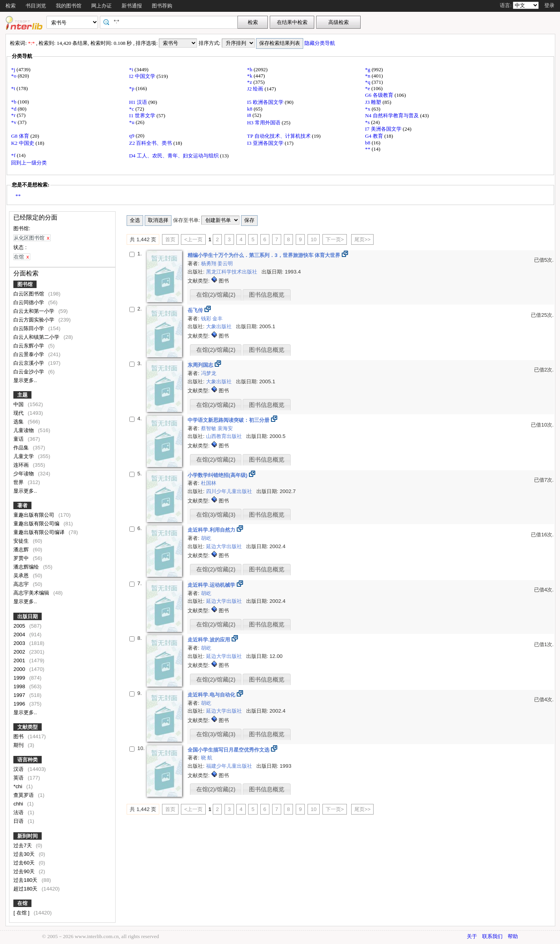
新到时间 (28, 836)
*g (368, 69)
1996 (20, 704)
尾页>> (363, 239)
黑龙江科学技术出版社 (232, 272)
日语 (19, 821)
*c (132, 109)
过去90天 (25, 871)
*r (14, 115)
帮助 (513, 936)
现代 (19, 413)
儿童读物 (24, 430)
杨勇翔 (209, 263)
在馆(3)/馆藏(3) (216, 515)
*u (132, 122)
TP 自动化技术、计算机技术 (279, 136)
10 (314, 239)
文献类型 (28, 727)
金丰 (217, 319)
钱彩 (207, 319)
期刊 (19, 745)
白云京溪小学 (29, 363)
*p (132, 88)
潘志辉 (22, 550)
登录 (549, 5)
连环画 (22, 465)
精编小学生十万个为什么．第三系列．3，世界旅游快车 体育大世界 (265, 255)
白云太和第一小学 (35, 311)
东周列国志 (201, 365)
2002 (20, 652)
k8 (250, 109)
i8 (250, 115)
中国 (19, 404)
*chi (18, 786)
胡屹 (206, 538)
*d (14, 109)
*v (14, 122)
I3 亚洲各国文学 (266, 143)
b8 (368, 143)
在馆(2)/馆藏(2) (216, 295)
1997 (20, 695)
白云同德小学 (29, 302)
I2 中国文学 (143, 76)
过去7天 (23, 845)
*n (368, 76)
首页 (170, 239)
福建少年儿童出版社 (230, 766)
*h (250, 69)
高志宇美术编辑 (32, 593)
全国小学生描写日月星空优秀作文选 (229, 750)
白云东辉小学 (29, 346)
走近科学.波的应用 (209, 640)
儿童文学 (24, 456)
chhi (19, 804)
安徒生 (22, 541)
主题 (22, 395)
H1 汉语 (139, 102)
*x (368, 109)
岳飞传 (196, 310)
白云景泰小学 (29, 354)
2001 (20, 660)
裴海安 (225, 428)
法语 (19, 812)
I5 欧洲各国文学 (266, 102)
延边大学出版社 (225, 546)
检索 (11, 6)
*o (14, 76)
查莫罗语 (24, 795)
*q (368, 82)
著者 (22, 505)
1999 (20, 678)
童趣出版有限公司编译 (40, 532)
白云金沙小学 (29, 372)
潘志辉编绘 (27, 567)
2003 (20, 643)
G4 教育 (375, 136)
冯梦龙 (209, 373)
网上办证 (101, 6)
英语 (19, 778)
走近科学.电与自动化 (212, 695)
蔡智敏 (209, 428)
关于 (472, 936)
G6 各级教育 (380, 95)
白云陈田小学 (29, 328)
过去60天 (25, 863)
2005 (20, 626)
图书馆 (25, 284)
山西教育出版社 (225, 436)
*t (14, 88)
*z (250, 82)
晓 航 (207, 758)
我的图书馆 (69, 6)
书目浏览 (36, 6)
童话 (19, 439)
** (368, 149)
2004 (20, 635)
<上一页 (193, 239)
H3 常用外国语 (264, 123)
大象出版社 (220, 326)
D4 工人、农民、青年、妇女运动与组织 (174, 156)
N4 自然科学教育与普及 (392, 115)
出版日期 (28, 616)
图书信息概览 (267, 295)
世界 (19, 482)
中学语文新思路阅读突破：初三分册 (229, 420)
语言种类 (28, 760)
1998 (20, 686)
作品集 (22, 448)
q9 (132, 136)
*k (250, 76)
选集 (19, 422)
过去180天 (26, 880)
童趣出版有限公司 (35, 515)
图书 (19, 736)
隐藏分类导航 (320, 43)
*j (14, 69)
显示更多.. (25, 380)
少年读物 (24, 474)
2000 (20, 669)
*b (14, 102)
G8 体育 (21, 136)
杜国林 (209, 483)
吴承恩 (22, 575)
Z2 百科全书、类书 (151, 143)
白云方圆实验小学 (35, 320)
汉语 (19, 769)
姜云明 (225, 263)
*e (368, 88)
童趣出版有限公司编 (37, 524)
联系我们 (492, 936)
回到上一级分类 (29, 163)
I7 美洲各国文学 (384, 129)
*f (14, 155)
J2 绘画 (256, 89)
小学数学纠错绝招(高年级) (218, 475)
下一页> (335, 239)
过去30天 (25, 854)
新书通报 (132, 6)
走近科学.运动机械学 (212, 585)
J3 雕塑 (374, 102)
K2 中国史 (23, 143)
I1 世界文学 (143, 115)
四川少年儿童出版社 (230, 491)
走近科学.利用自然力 (212, 530)
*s (368, 122)
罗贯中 (22, 558)
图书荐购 (162, 6)
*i (132, 69)
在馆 (22, 903)
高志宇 (22, 584)
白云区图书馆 (29, 294)
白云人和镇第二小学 (37, 337)
